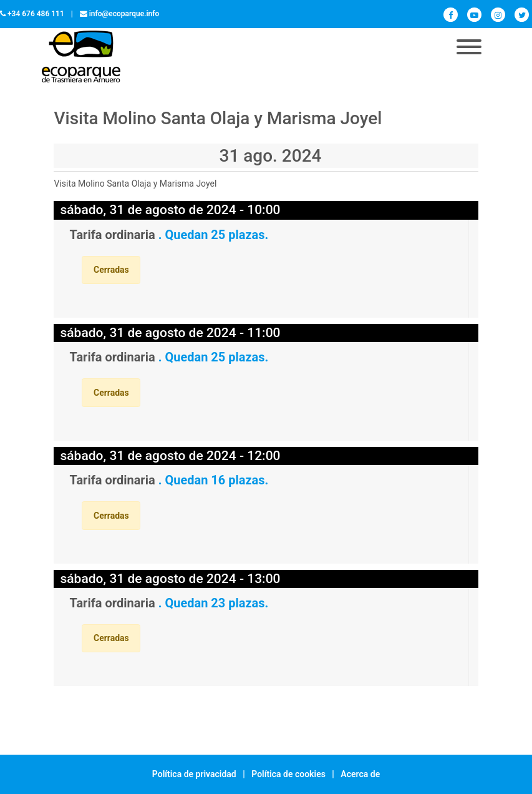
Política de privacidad (194, 774)
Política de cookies (288, 774)
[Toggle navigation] (469, 48)
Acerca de (360, 774)
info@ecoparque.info (124, 14)
